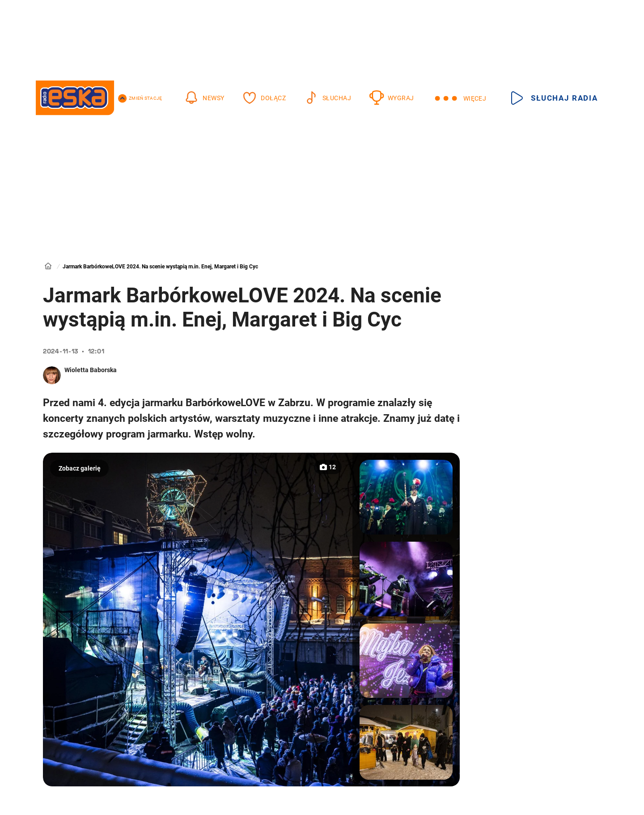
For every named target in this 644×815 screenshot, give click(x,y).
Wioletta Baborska (91, 370)
